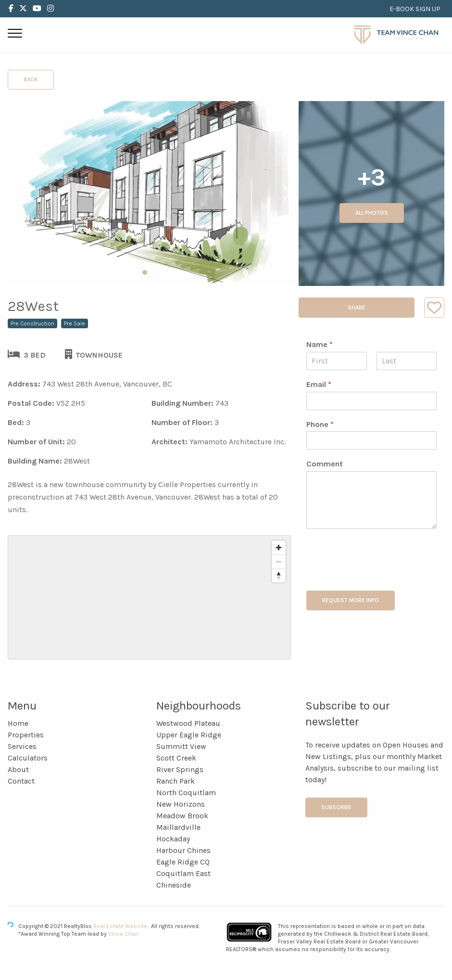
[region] (149, 597)
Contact (21, 781)
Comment (325, 464)
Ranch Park (176, 781)
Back (31, 79)
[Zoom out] (279, 561)
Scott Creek (176, 758)
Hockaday (173, 839)
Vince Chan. (124, 934)
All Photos (372, 213)
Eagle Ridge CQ (183, 862)
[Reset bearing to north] (279, 575)
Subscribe (336, 807)
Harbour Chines (183, 850)
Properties (26, 735)
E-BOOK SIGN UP (415, 9)
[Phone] (371, 440)
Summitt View (181, 746)
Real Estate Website (121, 926)
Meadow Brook (182, 816)
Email (319, 384)
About (18, 769)
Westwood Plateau (188, 723)
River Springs (180, 769)
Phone (320, 424)
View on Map (266, 273)
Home (18, 723)
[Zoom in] (279, 548)
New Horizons (181, 804)
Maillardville (178, 827)
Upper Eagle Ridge (189, 735)
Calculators (28, 758)
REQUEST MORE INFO (351, 600)
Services (22, 746)
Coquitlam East (183, 873)
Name (320, 344)
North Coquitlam (186, 793)
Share (357, 308)
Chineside (174, 885)
